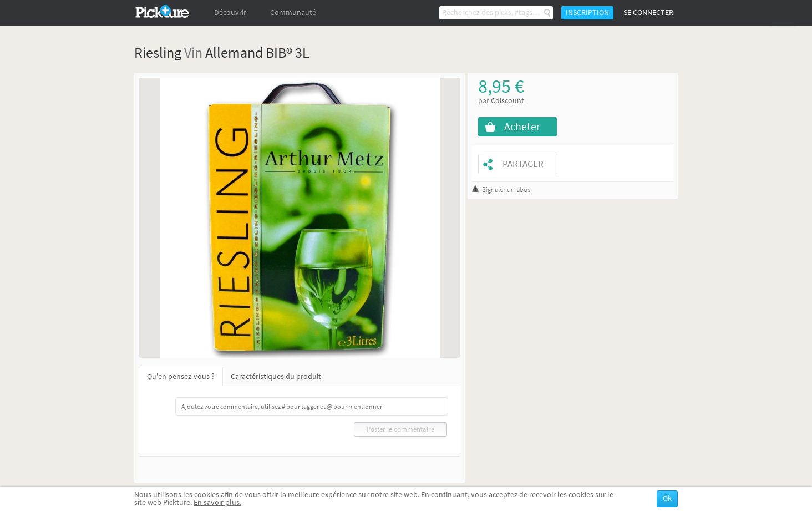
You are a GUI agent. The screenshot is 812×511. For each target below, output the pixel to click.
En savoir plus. (217, 502)
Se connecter (648, 12)
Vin (193, 52)
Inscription (587, 12)
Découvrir (230, 12)
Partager (523, 164)
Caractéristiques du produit (276, 376)
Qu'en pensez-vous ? (181, 376)
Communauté (293, 12)
